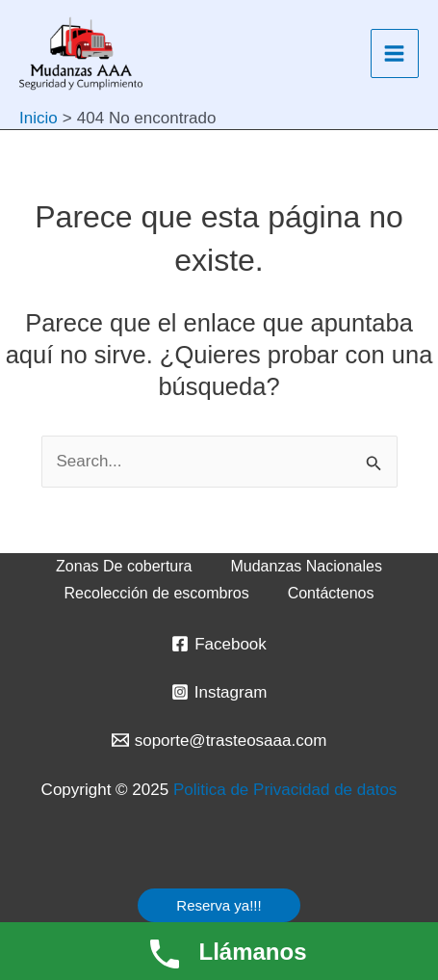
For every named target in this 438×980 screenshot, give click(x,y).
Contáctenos (331, 593)
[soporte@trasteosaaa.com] (219, 740)
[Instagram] (219, 692)
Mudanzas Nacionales (306, 566)
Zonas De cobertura (124, 566)
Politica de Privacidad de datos (285, 790)
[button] (219, 905)
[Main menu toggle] (395, 53)
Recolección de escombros (157, 593)
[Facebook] (219, 644)
